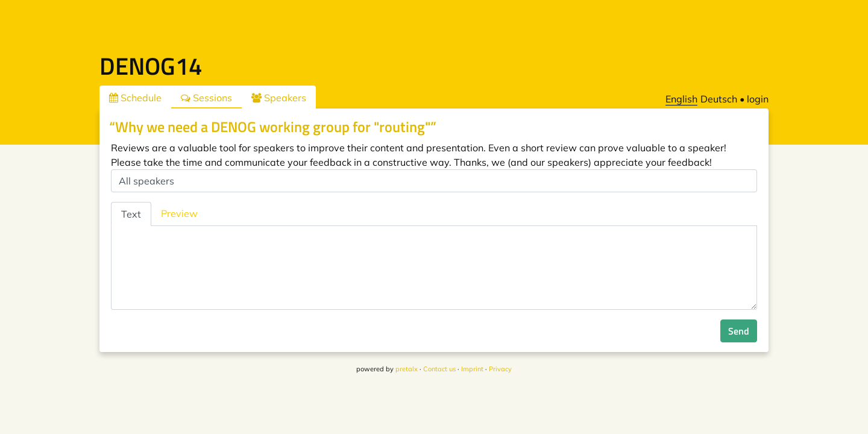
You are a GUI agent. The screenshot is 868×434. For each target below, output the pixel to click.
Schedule (135, 98)
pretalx (407, 369)
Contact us (439, 369)
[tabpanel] (434, 268)
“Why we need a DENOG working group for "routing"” (273, 127)
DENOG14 (151, 66)
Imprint (472, 369)
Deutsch (719, 99)
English (681, 99)
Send (739, 331)
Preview (179, 213)
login (758, 99)
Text (131, 214)
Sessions (206, 98)
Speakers (279, 98)
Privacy (500, 369)
